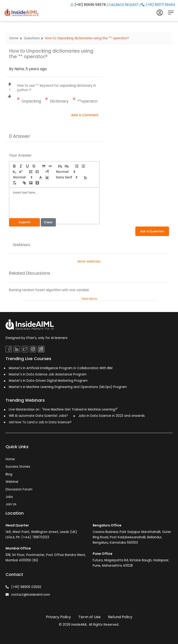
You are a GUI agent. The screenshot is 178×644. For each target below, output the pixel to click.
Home (14, 38)
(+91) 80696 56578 (90, 5)
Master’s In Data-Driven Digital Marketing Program (48, 381)
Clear (48, 222)
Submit (24, 222)
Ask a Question (152, 231)
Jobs (9, 497)
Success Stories (18, 467)
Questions (32, 38)
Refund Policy (120, 617)
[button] (65, 172)
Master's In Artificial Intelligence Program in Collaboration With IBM (61, 368)
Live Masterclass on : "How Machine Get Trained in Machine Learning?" (63, 409)
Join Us (11, 504)
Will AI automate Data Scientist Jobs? (38, 416)
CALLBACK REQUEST (124, 5)
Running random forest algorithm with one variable (49, 290)
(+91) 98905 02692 (23, 587)
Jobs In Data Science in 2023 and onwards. (112, 416)
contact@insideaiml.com (28, 595)
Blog (9, 474)
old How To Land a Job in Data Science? (40, 422)
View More (89, 299)
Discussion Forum (19, 489)
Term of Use (89, 617)
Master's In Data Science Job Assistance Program (48, 374)
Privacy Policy (58, 617)
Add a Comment (85, 115)
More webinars (89, 261)
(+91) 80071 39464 (158, 5)
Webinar (12, 482)
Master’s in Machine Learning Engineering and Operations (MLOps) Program (68, 387)
